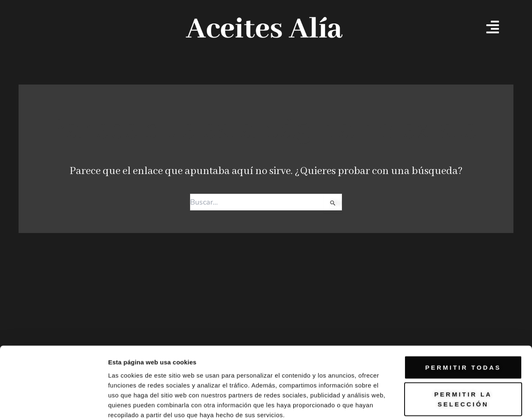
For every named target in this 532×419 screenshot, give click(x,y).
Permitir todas (463, 281)
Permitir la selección (463, 314)
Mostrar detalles (446, 383)
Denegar (463, 345)
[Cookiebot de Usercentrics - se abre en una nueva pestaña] (53, 384)
